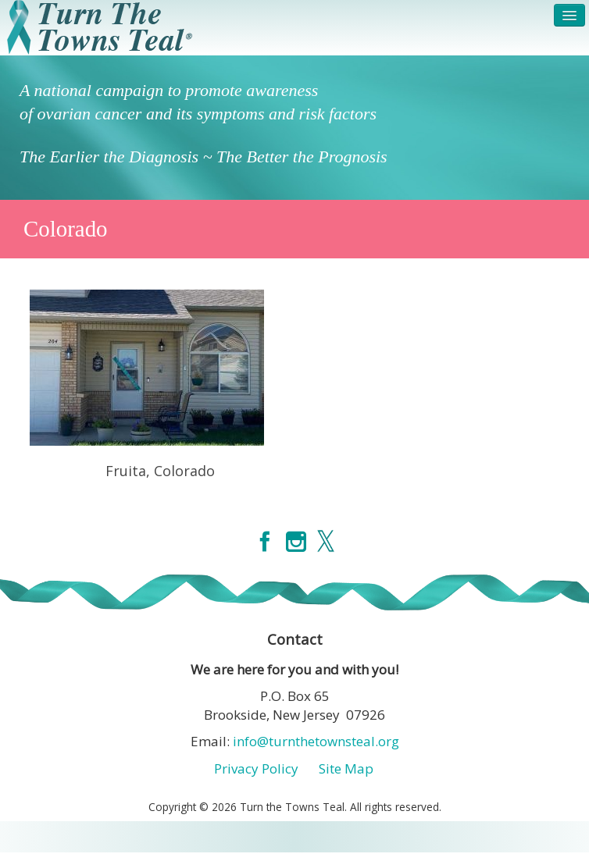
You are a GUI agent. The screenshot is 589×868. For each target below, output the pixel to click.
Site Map (346, 768)
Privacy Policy (256, 768)
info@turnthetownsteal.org (316, 741)
